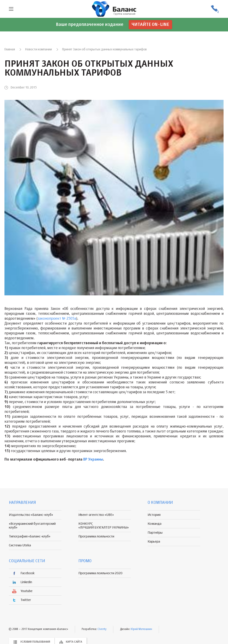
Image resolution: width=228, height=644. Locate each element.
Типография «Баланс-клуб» (30, 536)
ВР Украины (93, 460)
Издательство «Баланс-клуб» (31, 515)
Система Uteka (20, 545)
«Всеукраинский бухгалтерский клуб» (32, 526)
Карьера (154, 542)
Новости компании (39, 49)
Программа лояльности (96, 536)
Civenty (102, 629)
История (154, 515)
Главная (10, 49)
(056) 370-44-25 (215, 9)
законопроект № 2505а (57, 319)
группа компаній (114, 9)
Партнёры (155, 533)
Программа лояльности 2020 (100, 573)
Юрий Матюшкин (141, 629)
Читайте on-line (150, 25)
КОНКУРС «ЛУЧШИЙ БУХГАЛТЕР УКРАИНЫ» (104, 526)
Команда (155, 524)
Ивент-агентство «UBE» (96, 515)
